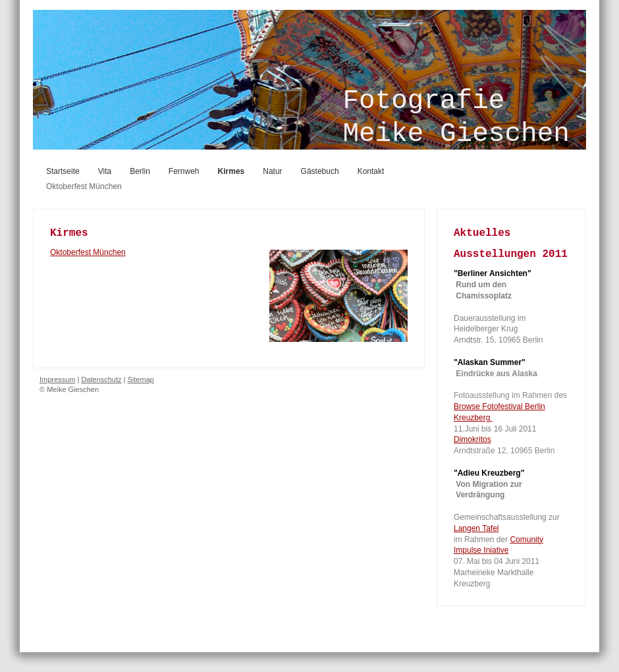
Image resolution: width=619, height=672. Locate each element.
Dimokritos (472, 439)
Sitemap (141, 379)
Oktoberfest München (88, 252)
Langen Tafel (476, 528)
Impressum (57, 379)
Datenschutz (101, 379)
